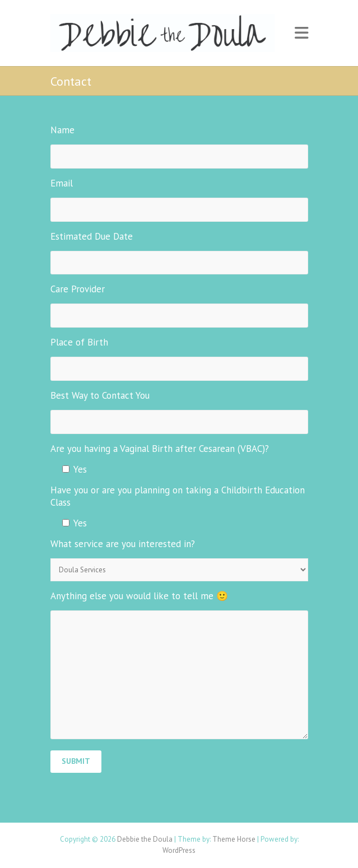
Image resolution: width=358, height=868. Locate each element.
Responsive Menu (301, 33)
